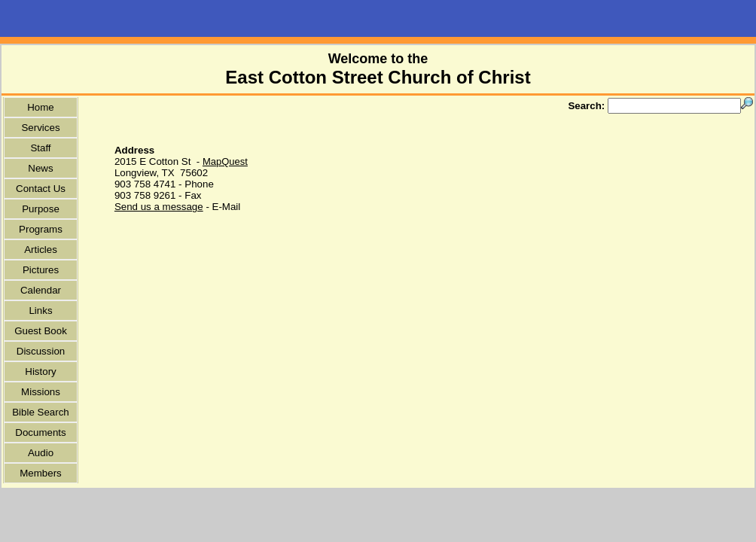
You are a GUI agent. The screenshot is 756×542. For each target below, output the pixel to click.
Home (41, 107)
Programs (41, 229)
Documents (40, 432)
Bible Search (41, 412)
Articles (41, 250)
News (40, 168)
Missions (41, 392)
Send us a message (159, 207)
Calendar (41, 290)
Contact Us (41, 189)
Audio (41, 453)
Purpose (41, 209)
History (40, 371)
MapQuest (225, 161)
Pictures (41, 270)
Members (41, 473)
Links (40, 311)
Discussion (41, 351)
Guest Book (41, 331)
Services (40, 128)
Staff (40, 148)
